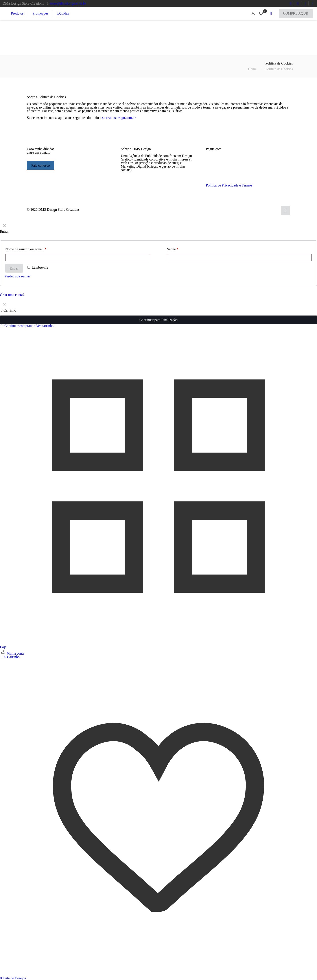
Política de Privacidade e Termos (229, 185)
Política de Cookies (279, 69)
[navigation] (158, 314)
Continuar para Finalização (158, 320)
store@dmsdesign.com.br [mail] (68, 3)
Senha (173, 249)
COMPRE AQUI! (296, 13)
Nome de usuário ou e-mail (26, 249)
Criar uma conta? (12, 295)
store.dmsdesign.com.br (119, 118)
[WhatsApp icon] (256, 210)
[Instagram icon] (275, 210)
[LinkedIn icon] (270, 210)
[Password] (239, 258)
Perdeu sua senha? (18, 276)
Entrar (14, 268)
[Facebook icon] (261, 210)
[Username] (78, 258)
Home (252, 69)
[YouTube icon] (266, 210)
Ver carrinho (45, 326)
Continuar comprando (18, 326)
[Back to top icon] (286, 210)
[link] (143, 185)
